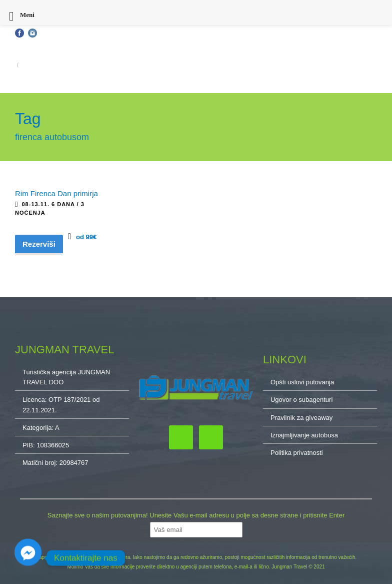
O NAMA (365, 65)
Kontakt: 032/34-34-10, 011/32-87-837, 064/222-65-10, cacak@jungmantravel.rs (186, 49)
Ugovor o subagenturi (301, 400)
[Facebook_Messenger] (28, 558)
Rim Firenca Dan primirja (56, 193)
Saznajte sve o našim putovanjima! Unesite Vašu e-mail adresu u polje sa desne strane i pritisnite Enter (196, 515)
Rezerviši (39, 244)
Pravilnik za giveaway (301, 418)
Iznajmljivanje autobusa (304, 435)
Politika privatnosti (297, 453)
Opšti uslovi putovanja (44, 49)
